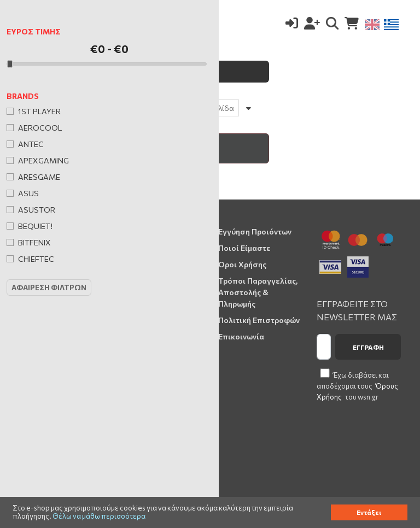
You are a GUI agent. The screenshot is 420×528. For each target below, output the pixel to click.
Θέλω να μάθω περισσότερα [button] (99, 516)
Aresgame (39, 177)
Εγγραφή (368, 347)
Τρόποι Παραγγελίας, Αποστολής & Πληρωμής (258, 292)
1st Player (39, 111)
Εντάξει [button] (369, 512)
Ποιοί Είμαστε (244, 248)
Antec (31, 144)
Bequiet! (35, 226)
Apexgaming (43, 160)
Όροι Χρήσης (242, 264)
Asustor (37, 210)
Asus (28, 193)
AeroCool (40, 128)
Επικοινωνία (241, 336)
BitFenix (34, 242)
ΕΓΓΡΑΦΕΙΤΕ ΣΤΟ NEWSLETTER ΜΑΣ (357, 310)
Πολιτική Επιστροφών (259, 320)
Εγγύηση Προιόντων (255, 231)
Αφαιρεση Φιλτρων (49, 288)
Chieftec (36, 259)
